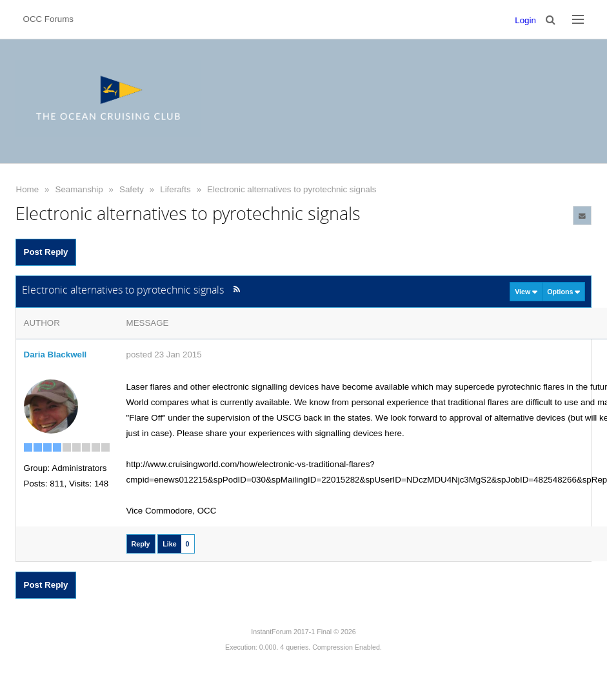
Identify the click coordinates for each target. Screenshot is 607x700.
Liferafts (175, 189)
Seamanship (79, 189)
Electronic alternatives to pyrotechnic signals (292, 189)
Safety (132, 189)
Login (525, 20)
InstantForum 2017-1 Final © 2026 (303, 632)
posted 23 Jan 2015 (164, 355)
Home (28, 189)
